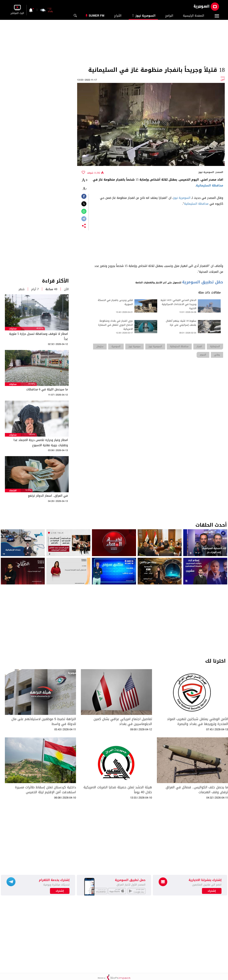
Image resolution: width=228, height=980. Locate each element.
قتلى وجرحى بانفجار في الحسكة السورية (115, 302)
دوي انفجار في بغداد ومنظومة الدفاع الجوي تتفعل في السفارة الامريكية (115, 325)
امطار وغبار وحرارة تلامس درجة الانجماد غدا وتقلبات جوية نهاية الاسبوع (41, 443)
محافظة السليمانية (210, 185)
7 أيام (35, 289)
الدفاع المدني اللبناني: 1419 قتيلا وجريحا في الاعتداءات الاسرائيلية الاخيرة (178, 304)
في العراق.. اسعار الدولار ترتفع (48, 496)
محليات (13, 329)
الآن (66, 289)
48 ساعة (51, 289)
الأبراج (118, 16)
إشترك (60, 891)
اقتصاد (13, 491)
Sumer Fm (97, 16)
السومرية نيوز (143, 16)
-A (85, 188)
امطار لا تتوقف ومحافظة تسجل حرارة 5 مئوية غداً (38, 336)
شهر (22, 289)
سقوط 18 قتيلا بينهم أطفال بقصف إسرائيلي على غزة (181, 323)
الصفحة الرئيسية (193, 16)
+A (85, 180)
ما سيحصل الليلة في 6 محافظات (47, 389)
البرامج (169, 16)
